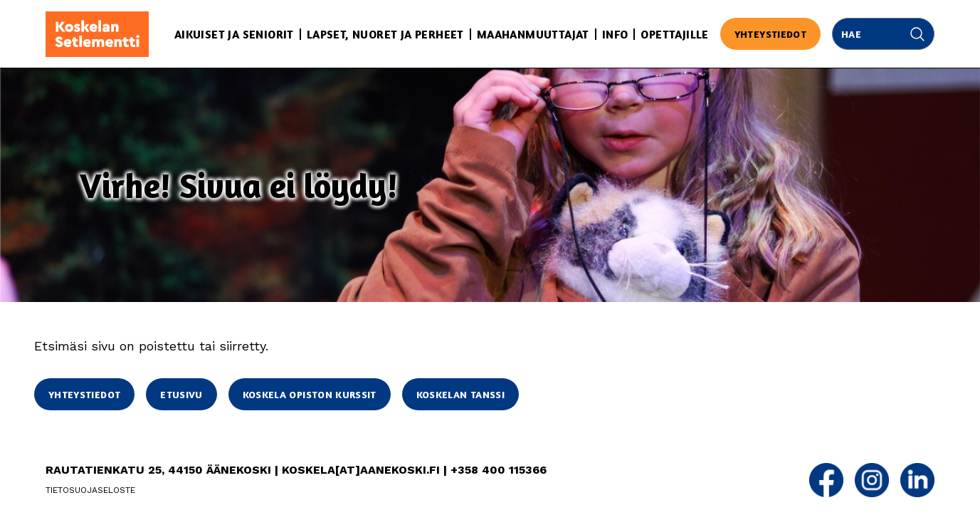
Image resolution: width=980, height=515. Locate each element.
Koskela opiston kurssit (310, 394)
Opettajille (674, 34)
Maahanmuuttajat (533, 34)
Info (615, 34)
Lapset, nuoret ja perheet (385, 34)
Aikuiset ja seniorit (234, 34)
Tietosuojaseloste (90, 490)
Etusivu (181, 394)
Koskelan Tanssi (460, 394)
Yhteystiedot (770, 34)
